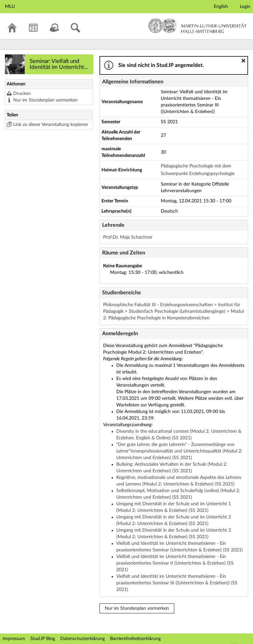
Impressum (14, 639)
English (221, 7)
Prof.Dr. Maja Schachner (128, 237)
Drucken (22, 94)
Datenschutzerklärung (83, 639)
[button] (243, 61)
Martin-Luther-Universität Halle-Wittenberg (197, 26)
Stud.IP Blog (43, 639)
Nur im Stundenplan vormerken (45, 100)
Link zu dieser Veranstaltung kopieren (51, 125)
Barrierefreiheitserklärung (135, 639)
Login (245, 7)
